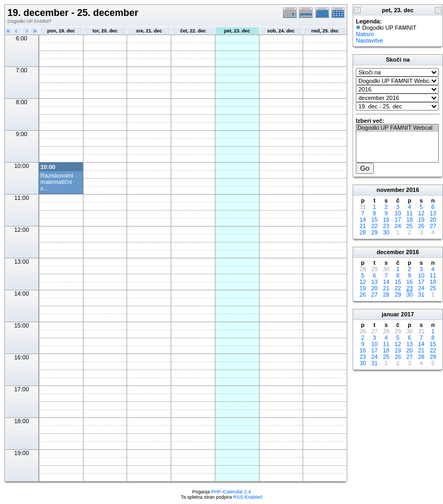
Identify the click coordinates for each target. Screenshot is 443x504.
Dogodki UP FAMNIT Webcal (397, 128)
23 (386, 226)
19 (421, 220)
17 (398, 220)
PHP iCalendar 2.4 (231, 492)
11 (409, 213)
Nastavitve (369, 40)
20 (433, 220)
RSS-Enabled (248, 497)
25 (409, 226)
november (391, 190)
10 (398, 213)
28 (363, 232)
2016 (413, 190)
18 (409, 220)
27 (433, 226)
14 (363, 220)
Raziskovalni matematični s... (57, 182)
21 (363, 226)
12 (421, 213)
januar (391, 314)
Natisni (365, 34)
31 (421, 295)
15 (374, 220)
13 (433, 213)
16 (386, 220)
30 (386, 232)
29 (374, 232)
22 (374, 226)
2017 (407, 314)
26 (421, 226)
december (390, 252)
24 (398, 226)
